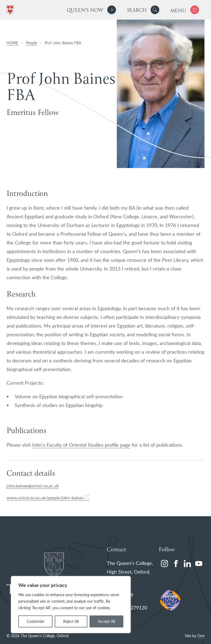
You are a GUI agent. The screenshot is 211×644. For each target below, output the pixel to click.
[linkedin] (187, 564)
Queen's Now (85, 10)
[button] (155, 10)
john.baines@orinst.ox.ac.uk (33, 486)
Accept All (106, 621)
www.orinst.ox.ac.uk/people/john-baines (48, 498)
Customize (35, 621)
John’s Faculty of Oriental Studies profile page (81, 445)
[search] (143, 10)
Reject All (71, 621)
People (31, 43)
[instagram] (164, 564)
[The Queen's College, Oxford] (11, 10)
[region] (71, 605)
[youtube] (199, 564)
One (201, 636)
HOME (12, 43)
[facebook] (176, 564)
